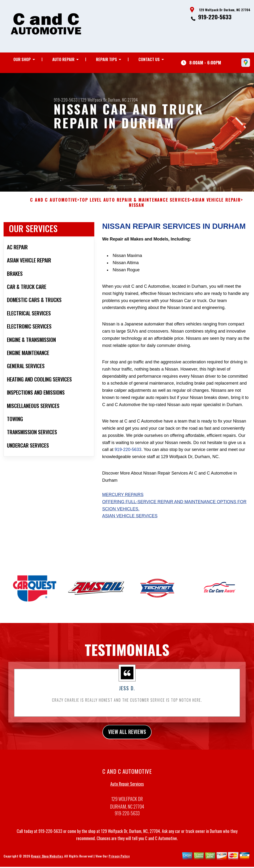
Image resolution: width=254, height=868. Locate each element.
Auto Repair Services (127, 789)
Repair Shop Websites (47, 861)
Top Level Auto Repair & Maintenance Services (135, 204)
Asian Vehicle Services (130, 520)
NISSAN (137, 209)
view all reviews (127, 736)
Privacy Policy (119, 861)
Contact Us (149, 59)
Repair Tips (106, 59)
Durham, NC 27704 (123, 100)
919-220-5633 (215, 17)
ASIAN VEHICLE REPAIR (217, 204)
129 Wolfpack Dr (94, 100)
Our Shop (22, 59)
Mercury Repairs (123, 498)
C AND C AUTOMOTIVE (54, 204)
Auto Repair (63, 59)
